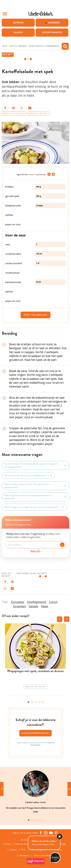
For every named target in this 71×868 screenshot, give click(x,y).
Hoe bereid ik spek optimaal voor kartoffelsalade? (28, 476)
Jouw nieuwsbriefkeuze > (36, 733)
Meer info (35, 551)
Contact (13, 850)
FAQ (23, 850)
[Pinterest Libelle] (56, 833)
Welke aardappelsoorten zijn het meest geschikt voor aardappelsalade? (35, 486)
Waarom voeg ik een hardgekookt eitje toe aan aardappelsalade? (34, 507)
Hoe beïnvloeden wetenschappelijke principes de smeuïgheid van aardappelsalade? (35, 465)
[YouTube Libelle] (51, 833)
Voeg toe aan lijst (35, 315)
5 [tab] (43, 702)
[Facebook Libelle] (41, 833)
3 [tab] (36, 702)
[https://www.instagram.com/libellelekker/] (46, 833)
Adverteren (24, 856)
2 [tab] (32, 702)
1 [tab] (29, 702)
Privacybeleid (35, 745)
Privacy (8, 844)
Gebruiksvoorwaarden (24, 844)
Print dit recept (38, 114)
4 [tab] (39, 702)
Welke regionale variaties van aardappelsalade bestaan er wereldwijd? (35, 497)
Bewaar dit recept (14, 114)
